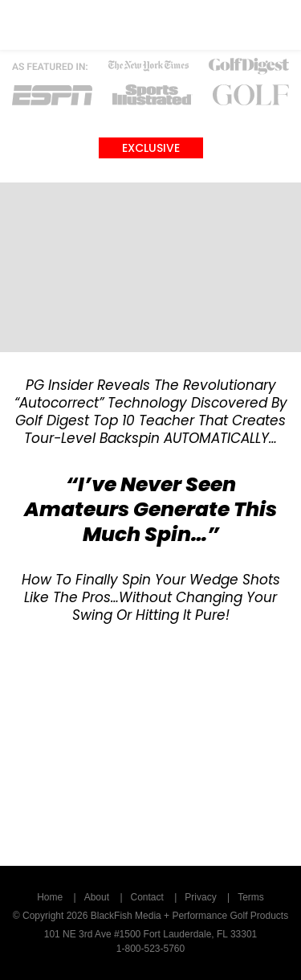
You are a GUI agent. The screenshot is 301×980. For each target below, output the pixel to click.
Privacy (200, 897)
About (97, 897)
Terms (251, 897)
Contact (147, 897)
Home (50, 897)
